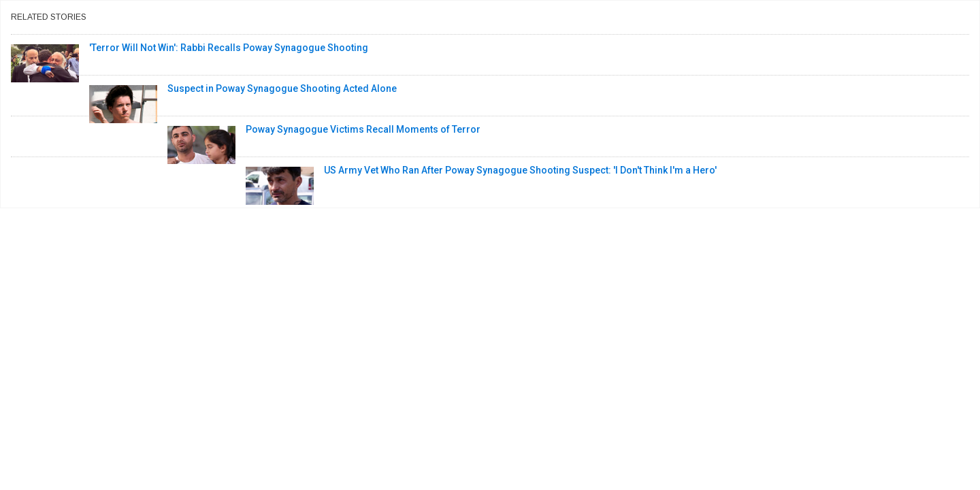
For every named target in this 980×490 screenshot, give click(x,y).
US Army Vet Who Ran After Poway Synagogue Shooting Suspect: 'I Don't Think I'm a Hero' (520, 170)
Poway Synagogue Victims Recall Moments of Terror (363, 129)
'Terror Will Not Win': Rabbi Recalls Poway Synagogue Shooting (229, 48)
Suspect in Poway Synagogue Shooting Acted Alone (282, 88)
